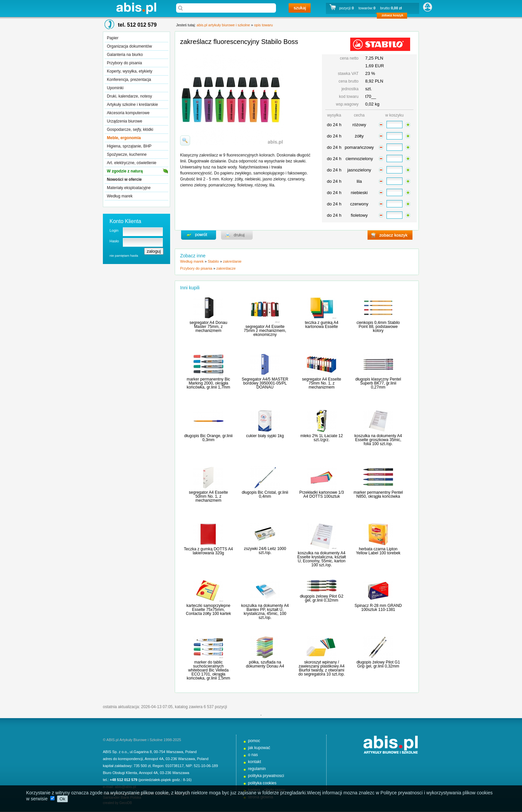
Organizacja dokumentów (129, 46)
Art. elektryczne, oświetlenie (132, 163)
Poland (191, 752)
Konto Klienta (125, 221)
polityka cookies (262, 783)
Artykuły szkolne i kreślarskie (132, 105)
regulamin (257, 769)
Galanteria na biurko (125, 55)
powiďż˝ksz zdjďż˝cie (185, 140)
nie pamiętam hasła (124, 256)
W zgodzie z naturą (125, 171)
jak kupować (259, 748)
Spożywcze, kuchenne (127, 154)
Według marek (120, 196)
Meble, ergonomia (124, 138)
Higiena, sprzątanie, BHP (129, 146)
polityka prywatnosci (266, 776)
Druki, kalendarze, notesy (129, 96)
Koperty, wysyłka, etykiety (130, 71)
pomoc (254, 741)
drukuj (237, 235)
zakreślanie (232, 261)
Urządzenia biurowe (125, 121)
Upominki (115, 88)
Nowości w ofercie (124, 179)
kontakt (255, 762)
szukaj (300, 8)
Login (114, 230)
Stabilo (213, 261)
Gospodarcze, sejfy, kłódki (130, 130)
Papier (113, 38)
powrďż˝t (199, 235)
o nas (253, 755)
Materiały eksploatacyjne (129, 188)
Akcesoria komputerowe (128, 113)
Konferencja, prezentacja (129, 80)
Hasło (114, 241)
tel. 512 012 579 (137, 25)
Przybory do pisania (124, 63)
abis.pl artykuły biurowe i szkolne (136, 8)
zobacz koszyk (394, 17)
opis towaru (263, 25)
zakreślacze (226, 268)
